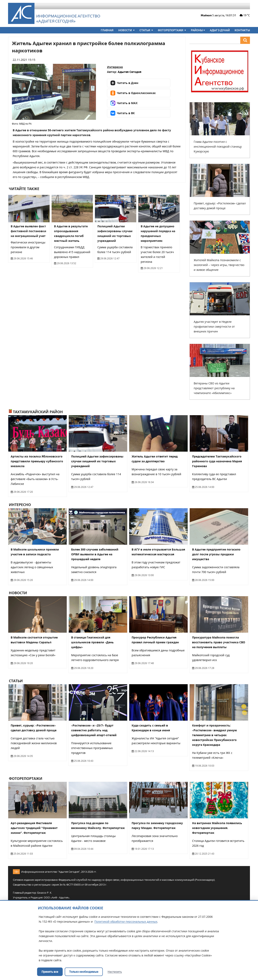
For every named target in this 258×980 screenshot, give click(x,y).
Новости (126, 30)
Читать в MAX (124, 103)
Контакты (242, 30)
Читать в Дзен (124, 83)
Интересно (115, 67)
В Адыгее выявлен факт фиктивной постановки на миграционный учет (28, 231)
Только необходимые (84, 972)
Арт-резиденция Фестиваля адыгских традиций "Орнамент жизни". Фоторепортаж (34, 828)
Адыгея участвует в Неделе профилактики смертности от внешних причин (214, 326)
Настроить (115, 972)
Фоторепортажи (172, 30)
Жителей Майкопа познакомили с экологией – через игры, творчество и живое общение (219, 265)
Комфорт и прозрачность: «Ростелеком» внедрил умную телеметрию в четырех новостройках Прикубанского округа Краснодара (214, 735)
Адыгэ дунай (220, 30)
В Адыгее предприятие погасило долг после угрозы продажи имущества (216, 554)
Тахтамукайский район (36, 412)
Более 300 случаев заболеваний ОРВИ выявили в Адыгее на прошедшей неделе (95, 554)
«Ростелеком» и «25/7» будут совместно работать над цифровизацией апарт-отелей (94, 730)
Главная (107, 30)
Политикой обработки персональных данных (126, 922)
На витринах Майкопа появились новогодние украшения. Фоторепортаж (217, 828)
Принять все (50, 972)
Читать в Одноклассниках (133, 93)
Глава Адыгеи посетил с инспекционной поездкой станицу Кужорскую (218, 146)
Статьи (146, 30)
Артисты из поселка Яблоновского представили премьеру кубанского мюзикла (37, 461)
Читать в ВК (123, 113)
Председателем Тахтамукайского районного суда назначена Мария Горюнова (217, 461)
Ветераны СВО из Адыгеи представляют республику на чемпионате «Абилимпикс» (214, 388)
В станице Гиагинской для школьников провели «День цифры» (92, 642)
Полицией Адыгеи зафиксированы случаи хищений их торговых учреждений (97, 461)
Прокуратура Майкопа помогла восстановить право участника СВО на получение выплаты (219, 642)
